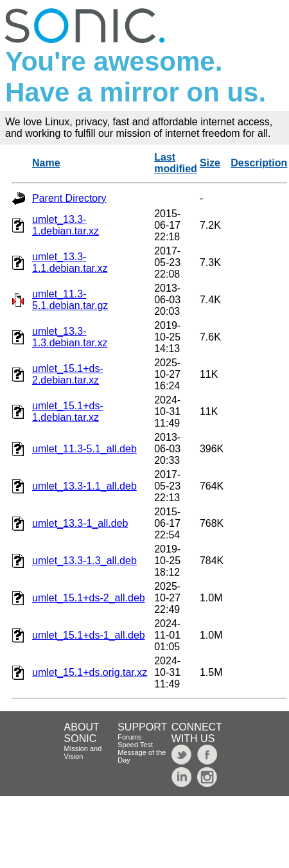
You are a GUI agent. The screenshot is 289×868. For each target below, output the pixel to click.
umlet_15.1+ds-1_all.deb (89, 635)
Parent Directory (69, 198)
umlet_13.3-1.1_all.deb (84, 486)
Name (46, 163)
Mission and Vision (83, 752)
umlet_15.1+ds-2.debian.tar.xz (68, 374)
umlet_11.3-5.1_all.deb (84, 449)
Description (259, 163)
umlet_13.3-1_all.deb (80, 523)
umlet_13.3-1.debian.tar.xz (66, 225)
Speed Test (135, 745)
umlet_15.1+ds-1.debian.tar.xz (68, 412)
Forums (129, 737)
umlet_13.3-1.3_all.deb (84, 561)
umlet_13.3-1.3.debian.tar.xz (70, 337)
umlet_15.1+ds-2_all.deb (89, 598)
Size (210, 163)
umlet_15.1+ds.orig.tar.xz (90, 672)
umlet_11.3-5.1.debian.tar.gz (70, 300)
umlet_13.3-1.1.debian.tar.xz (70, 262)
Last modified (176, 163)
